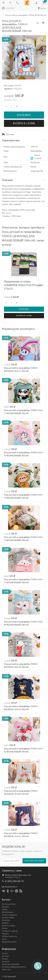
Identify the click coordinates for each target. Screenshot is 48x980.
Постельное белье (9, 904)
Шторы (5, 928)
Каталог (8, 8)
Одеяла (5, 909)
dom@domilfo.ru (11, 887)
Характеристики (11, 140)
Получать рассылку (34, 861)
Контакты (6, 961)
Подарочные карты (9, 942)
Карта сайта (6, 969)
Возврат (5, 959)
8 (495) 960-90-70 (14, 881)
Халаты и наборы (9, 925)
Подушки (6, 907)
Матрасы (5, 934)
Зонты (4, 939)
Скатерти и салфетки (10, 931)
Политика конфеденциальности (14, 967)
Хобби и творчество (9, 936)
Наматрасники (7, 912)
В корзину (24, 115)
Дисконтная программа (11, 964)
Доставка (5, 956)
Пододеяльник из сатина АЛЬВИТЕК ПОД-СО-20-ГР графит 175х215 (24, 285)
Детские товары (8, 917)
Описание (7, 180)
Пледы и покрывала (9, 915)
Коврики (5, 923)
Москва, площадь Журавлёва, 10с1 (18, 875)
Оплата (5, 953)
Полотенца (6, 920)
